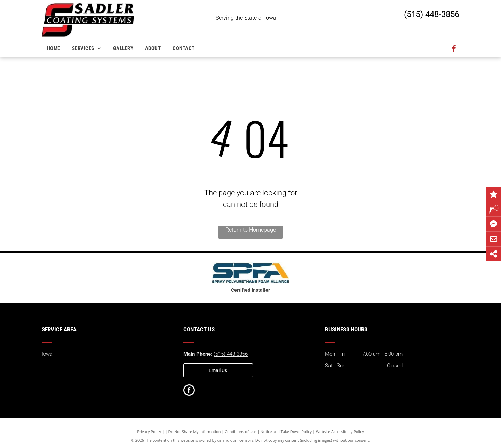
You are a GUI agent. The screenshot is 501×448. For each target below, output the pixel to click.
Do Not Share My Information (195, 431)
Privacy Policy (149, 431)
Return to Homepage (251, 230)
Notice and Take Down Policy (286, 431)
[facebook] (454, 50)
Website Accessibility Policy (340, 431)
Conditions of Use (241, 431)
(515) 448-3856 (432, 14)
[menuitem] (54, 49)
